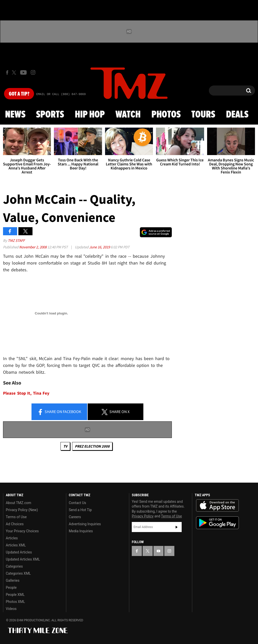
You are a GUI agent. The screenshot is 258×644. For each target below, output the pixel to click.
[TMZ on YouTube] (158, 551)
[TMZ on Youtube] (23, 72)
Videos (11, 609)
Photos (166, 115)
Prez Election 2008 (92, 446)
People (11, 588)
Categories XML (18, 573)
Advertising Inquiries (85, 524)
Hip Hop (90, 115)
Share (59, 412)
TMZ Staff (16, 240)
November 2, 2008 (33, 247)
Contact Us (77, 503)
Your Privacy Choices (22, 531)
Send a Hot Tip (80, 510)
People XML (15, 595)
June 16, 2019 (100, 247)
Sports (50, 115)
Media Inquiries (81, 531)
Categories (14, 566)
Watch (128, 115)
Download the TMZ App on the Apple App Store (217, 506)
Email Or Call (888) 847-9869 (61, 94)
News (15, 115)
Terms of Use (16, 517)
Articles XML (16, 545)
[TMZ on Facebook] (7, 72)
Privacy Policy (143, 516)
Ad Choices (15, 524)
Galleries (13, 580)
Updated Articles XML (23, 559)
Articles (12, 538)
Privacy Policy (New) (22, 510)
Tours (203, 115)
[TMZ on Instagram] (33, 72)
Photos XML (15, 602)
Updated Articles (19, 552)
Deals (237, 115)
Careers (75, 517)
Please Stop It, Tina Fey (26, 393)
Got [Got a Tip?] (19, 94)
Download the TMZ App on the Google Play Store (217, 523)
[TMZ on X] (15, 72)
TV (65, 446)
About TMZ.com (19, 503)
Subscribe (177, 527)
